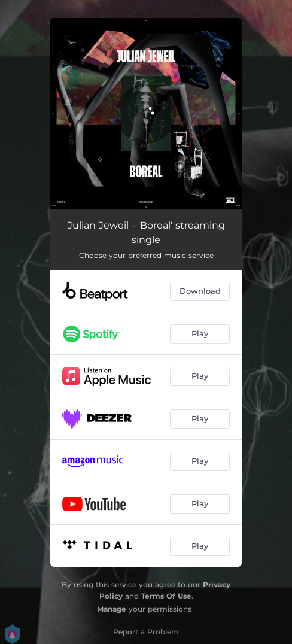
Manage (112, 609)
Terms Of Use (166, 596)
